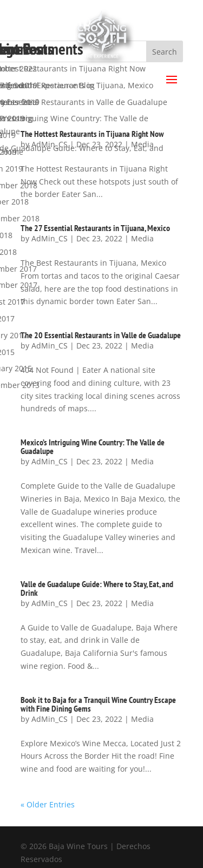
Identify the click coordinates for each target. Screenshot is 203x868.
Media (142, 461)
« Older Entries (48, 804)
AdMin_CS (50, 461)
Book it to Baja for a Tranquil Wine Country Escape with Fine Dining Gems (98, 704)
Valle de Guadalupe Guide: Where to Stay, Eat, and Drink (97, 588)
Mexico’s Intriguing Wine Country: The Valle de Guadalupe (93, 446)
